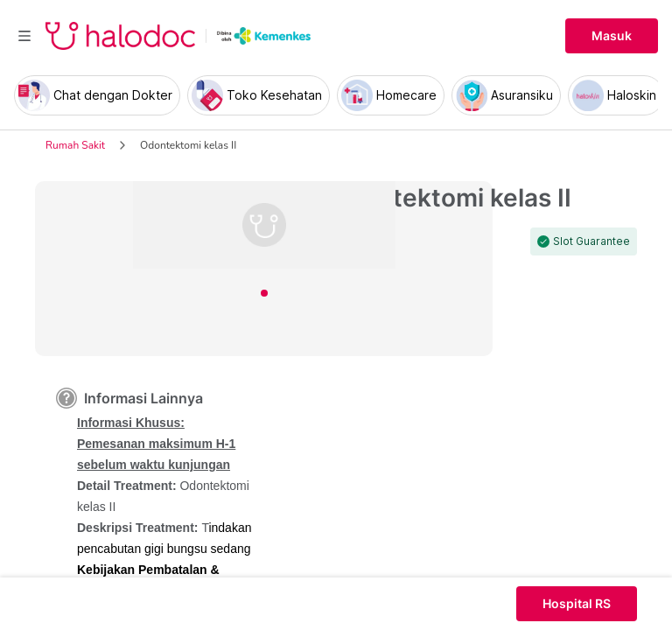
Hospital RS (577, 604)
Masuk (612, 36)
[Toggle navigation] (24, 36)
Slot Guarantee (591, 241)
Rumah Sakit (75, 145)
